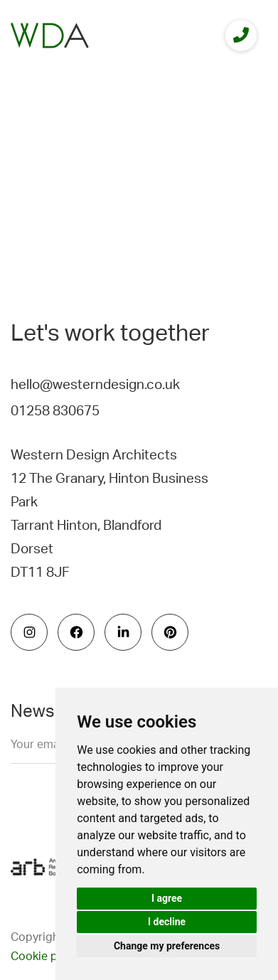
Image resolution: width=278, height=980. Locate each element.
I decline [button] (167, 922)
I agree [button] (167, 898)
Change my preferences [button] (167, 946)
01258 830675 (55, 411)
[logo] (50, 36)
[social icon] (29, 632)
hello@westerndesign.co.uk (95, 385)
